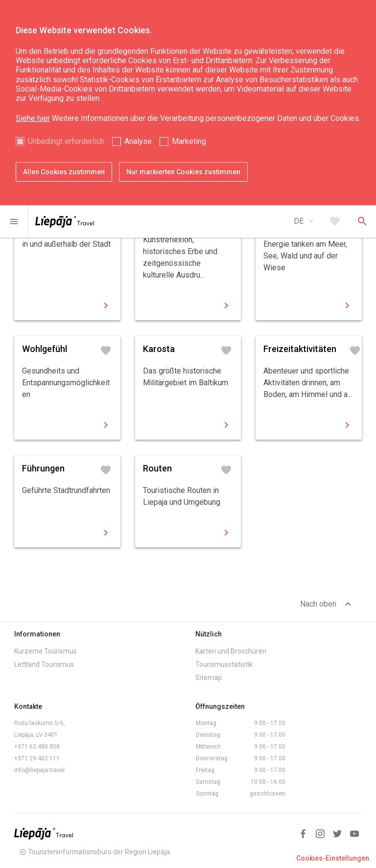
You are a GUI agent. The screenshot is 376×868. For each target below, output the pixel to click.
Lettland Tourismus (44, 664)
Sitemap (209, 678)
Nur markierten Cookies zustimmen (183, 172)
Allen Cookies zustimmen (64, 172)
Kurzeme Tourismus (46, 651)
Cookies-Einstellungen (333, 858)
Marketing (189, 141)
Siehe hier (33, 118)
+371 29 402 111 (37, 758)
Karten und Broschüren (231, 651)
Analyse (138, 141)
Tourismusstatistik (224, 664)
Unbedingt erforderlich (66, 141)
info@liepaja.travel (39, 770)
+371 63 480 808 (37, 747)
